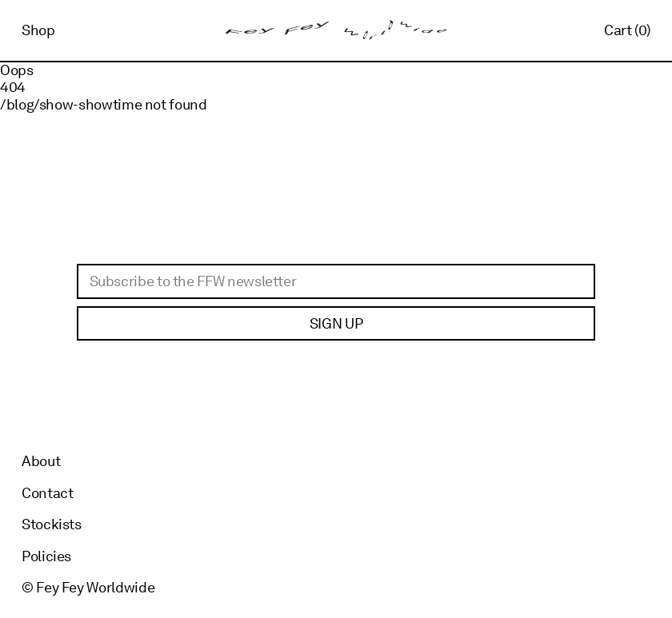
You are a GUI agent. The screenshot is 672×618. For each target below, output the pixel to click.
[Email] (336, 281)
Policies (46, 556)
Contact (47, 493)
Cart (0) (627, 30)
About (41, 461)
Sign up (336, 323)
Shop (38, 30)
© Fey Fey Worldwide (88, 587)
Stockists (52, 524)
